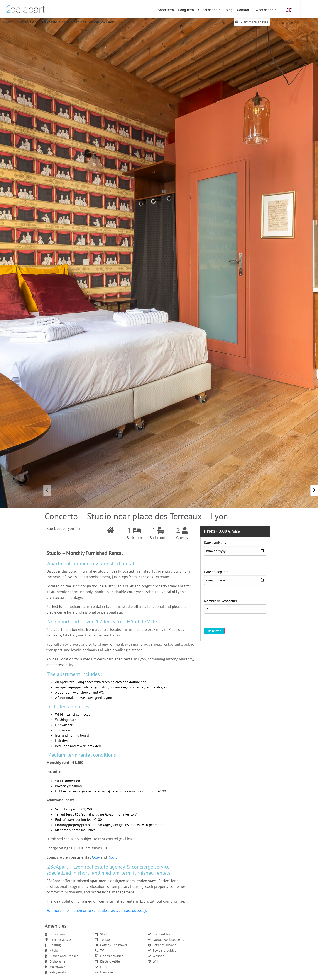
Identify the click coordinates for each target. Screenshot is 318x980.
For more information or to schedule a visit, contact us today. (97, 911)
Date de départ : (216, 572)
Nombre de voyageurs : (221, 601)
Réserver (214, 631)
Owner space (282, 10)
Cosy (96, 858)
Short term (183, 10)
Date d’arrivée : (215, 543)
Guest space (227, 10)
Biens (22, 22)
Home (8, 22)
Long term (203, 10)
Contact (260, 10)
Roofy (112, 858)
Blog (246, 10)
